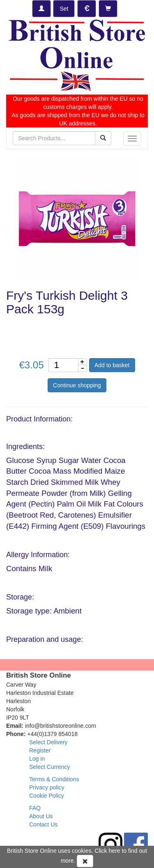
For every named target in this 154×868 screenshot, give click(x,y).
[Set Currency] (87, 9)
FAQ (35, 808)
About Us (41, 816)
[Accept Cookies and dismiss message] (85, 861)
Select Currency (50, 767)
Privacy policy (47, 787)
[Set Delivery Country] (64, 9)
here (115, 851)
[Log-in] (41, 9)
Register (40, 750)
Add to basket (112, 365)
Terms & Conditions (54, 779)
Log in (37, 759)
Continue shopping (77, 385)
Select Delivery (48, 742)
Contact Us (43, 824)
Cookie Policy (47, 796)
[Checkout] (108, 9)
